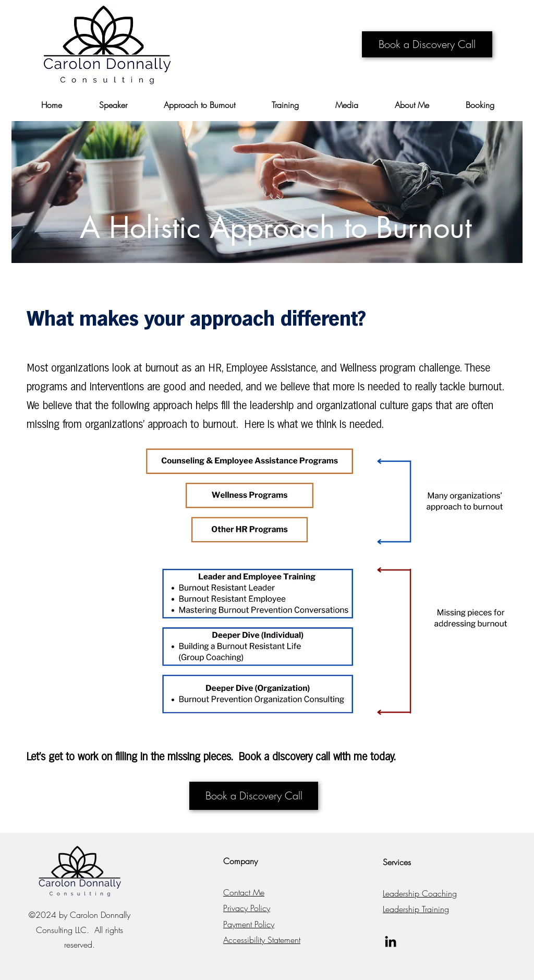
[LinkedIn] (391, 941)
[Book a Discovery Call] (427, 44)
